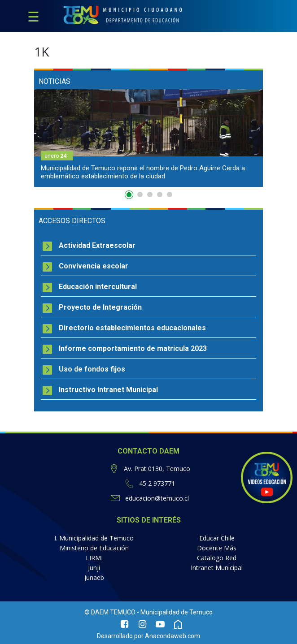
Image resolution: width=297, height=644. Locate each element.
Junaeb (94, 577)
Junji (94, 568)
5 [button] (170, 194)
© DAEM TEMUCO (110, 612)
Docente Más (217, 548)
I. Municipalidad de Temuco (94, 538)
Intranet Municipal (217, 568)
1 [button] (130, 196)
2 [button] (140, 194)
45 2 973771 (157, 483)
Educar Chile (217, 538)
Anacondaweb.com (173, 636)
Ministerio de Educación (94, 548)
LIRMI (94, 558)
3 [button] (150, 194)
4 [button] (160, 194)
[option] (148, 138)
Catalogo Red (217, 558)
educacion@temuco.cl (157, 498)
